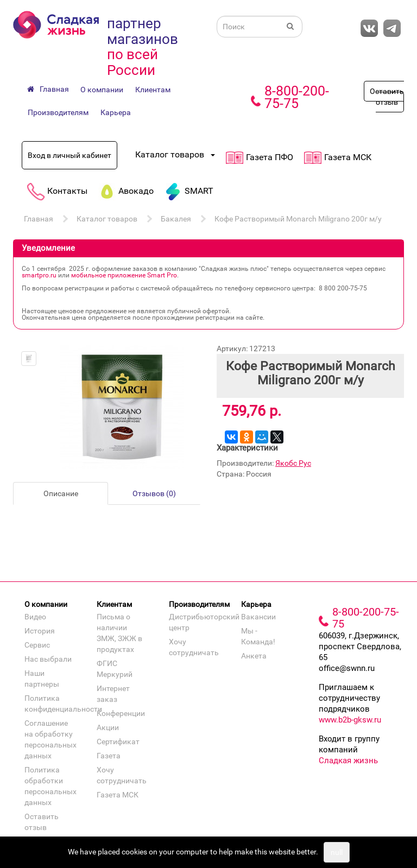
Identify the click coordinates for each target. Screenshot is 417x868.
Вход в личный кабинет (69, 155)
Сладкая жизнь (348, 761)
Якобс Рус (293, 463)
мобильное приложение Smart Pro (124, 275)
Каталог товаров (107, 219)
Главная (39, 219)
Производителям (58, 112)
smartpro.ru (39, 275)
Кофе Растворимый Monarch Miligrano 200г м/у (298, 219)
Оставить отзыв (387, 97)
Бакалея (176, 219)
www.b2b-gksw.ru (350, 720)
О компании (102, 90)
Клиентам (153, 90)
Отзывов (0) (154, 493)
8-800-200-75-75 (297, 97)
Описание (61, 493)
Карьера (116, 112)
